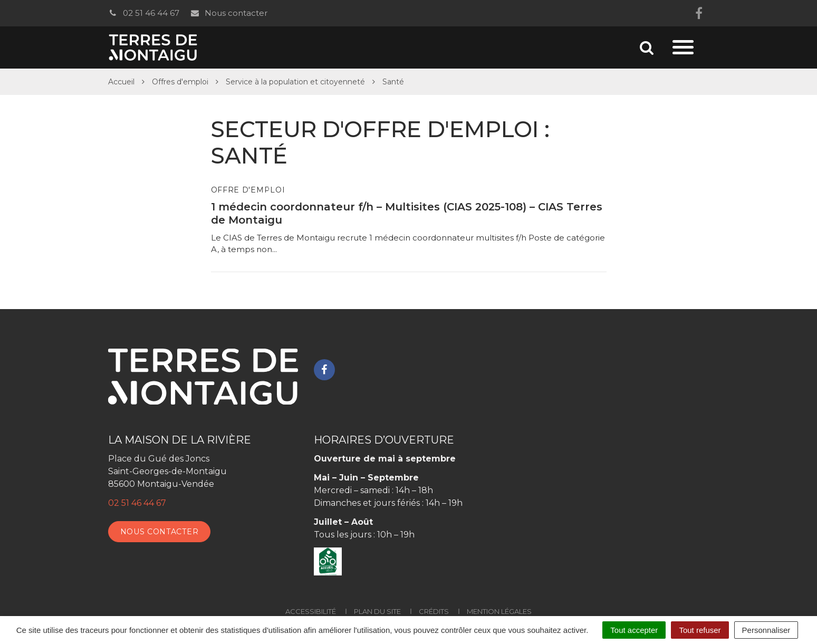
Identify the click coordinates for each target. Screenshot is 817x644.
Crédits (434, 611)
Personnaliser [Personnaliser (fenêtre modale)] (766, 630)
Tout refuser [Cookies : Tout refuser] (700, 630)
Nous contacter (229, 13)
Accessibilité (311, 611)
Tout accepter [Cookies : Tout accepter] (634, 630)
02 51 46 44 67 (144, 13)
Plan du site (377, 611)
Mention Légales (499, 611)
